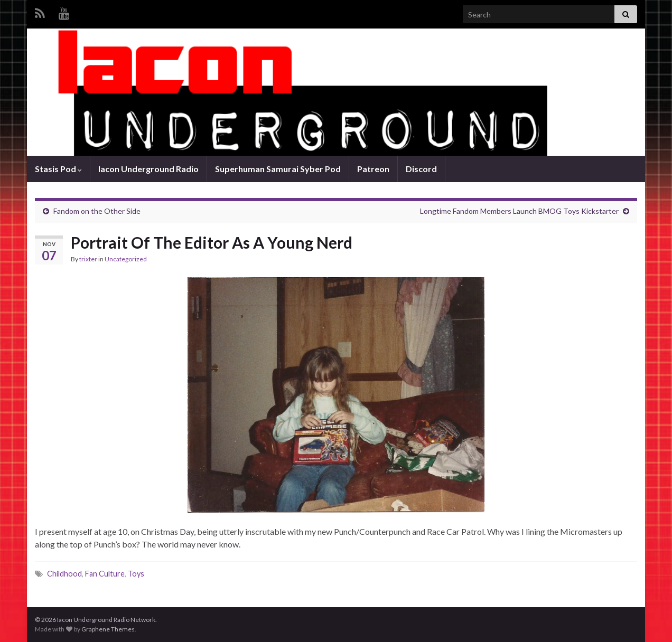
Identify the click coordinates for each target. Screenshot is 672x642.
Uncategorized (126, 259)
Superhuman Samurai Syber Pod (278, 169)
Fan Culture (105, 574)
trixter (88, 259)
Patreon (373, 169)
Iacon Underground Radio (148, 169)
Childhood (64, 574)
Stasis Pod (58, 169)
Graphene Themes (108, 629)
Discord (421, 169)
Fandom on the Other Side (97, 211)
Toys (136, 574)
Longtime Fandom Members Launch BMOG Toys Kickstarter (519, 211)
